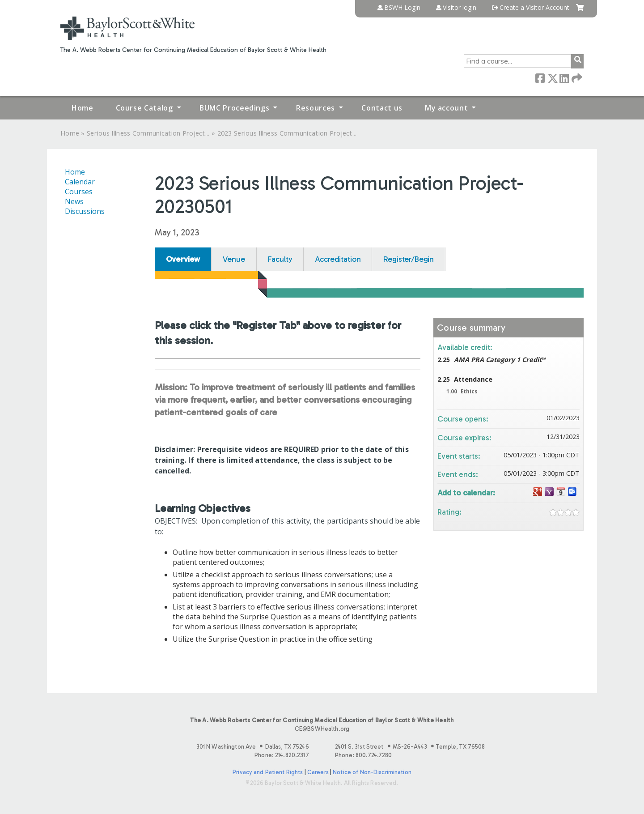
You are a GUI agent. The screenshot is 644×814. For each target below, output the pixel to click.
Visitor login (460, 8)
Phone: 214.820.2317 (282, 755)
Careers (318, 772)
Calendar (80, 182)
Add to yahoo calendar (549, 492)
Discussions (85, 211)
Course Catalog (144, 108)
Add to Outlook (572, 492)
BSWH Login (402, 8)
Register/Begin (409, 259)
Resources (316, 108)
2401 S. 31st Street (410, 747)
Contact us (382, 108)
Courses (79, 192)
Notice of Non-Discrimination (372, 772)
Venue (234, 259)
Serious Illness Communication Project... (148, 133)
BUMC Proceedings (234, 108)
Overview (183, 259)
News (74, 201)
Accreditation (338, 259)
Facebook (540, 78)
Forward (576, 78)
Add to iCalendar (561, 492)
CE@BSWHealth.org (322, 729)
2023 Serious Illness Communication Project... (287, 133)
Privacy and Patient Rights (268, 772)
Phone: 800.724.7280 (363, 755)
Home (83, 108)
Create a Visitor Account (534, 8)
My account (446, 108)
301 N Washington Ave (253, 747)
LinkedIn (564, 78)
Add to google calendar (538, 492)
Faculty (280, 259)
